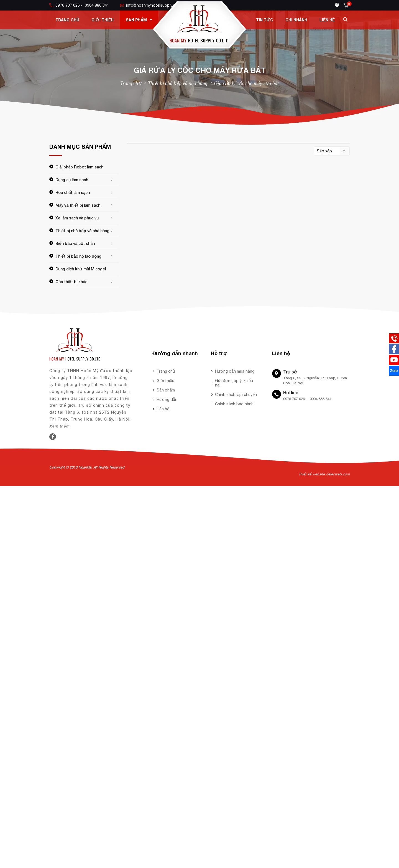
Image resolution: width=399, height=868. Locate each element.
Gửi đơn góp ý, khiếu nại (234, 383)
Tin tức (265, 20)
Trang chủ (67, 20)
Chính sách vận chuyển (236, 395)
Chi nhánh (296, 20)
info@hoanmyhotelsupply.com (150, 5)
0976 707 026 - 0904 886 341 (79, 5)
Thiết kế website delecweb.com (324, 474)
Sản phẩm (139, 20)
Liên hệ (327, 20)
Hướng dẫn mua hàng (235, 371)
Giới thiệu (103, 20)
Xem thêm (59, 426)
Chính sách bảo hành (234, 404)
